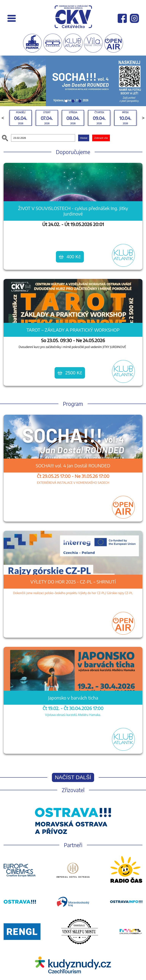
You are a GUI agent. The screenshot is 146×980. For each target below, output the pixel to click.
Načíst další (73, 777)
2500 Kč (70, 373)
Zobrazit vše (101, 138)
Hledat (84, 138)
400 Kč (70, 257)
